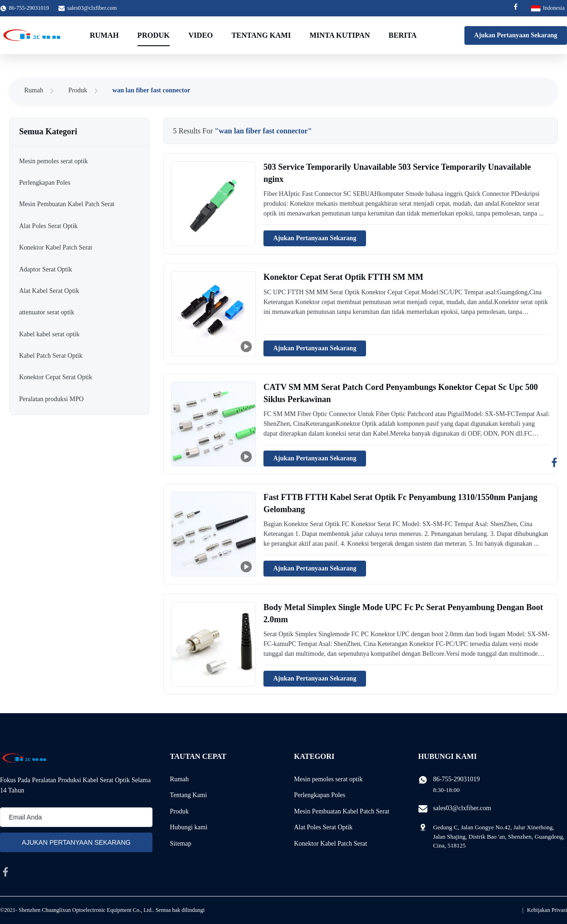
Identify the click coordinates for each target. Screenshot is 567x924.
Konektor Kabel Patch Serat (330, 844)
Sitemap (180, 844)
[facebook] (6, 872)
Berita (402, 35)
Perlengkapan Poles (319, 795)
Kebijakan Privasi (547, 910)
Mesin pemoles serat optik (328, 779)
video (201, 35)
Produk (154, 35)
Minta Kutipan (340, 35)
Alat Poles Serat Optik (323, 827)
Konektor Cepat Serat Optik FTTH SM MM (343, 277)
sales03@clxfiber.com (92, 8)
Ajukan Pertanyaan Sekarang (516, 35)
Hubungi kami (189, 827)
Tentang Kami (261, 35)
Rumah (104, 35)
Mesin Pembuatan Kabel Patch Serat (342, 811)
